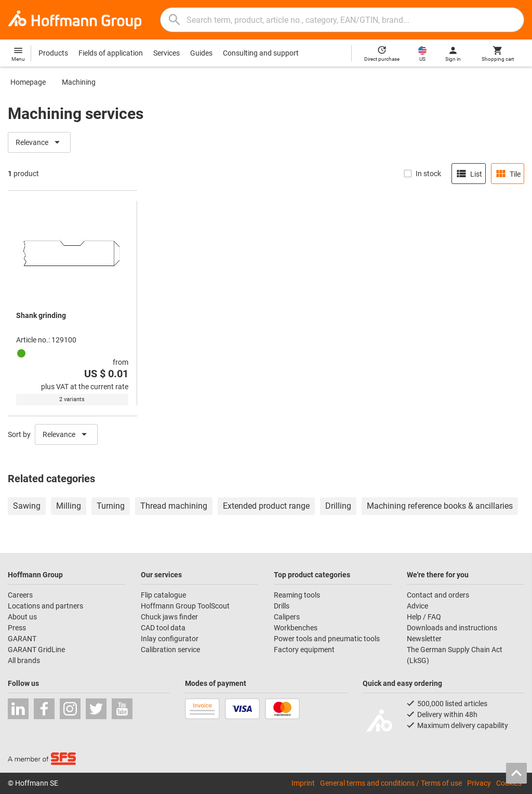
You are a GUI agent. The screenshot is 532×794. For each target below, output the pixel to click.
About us (22, 617)
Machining (79, 82)
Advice (417, 606)
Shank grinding (41, 315)
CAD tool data (163, 628)
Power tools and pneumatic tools (327, 639)
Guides (201, 53)
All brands (24, 660)
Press (17, 628)
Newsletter (424, 639)
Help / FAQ (424, 617)
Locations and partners (45, 606)
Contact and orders (438, 595)
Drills (282, 606)
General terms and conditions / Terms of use (391, 783)
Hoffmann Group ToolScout (185, 606)
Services (167, 53)
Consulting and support (261, 53)
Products (53, 53)
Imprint (303, 783)
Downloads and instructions (452, 628)
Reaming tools (297, 595)
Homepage (28, 82)
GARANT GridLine (36, 650)
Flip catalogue (163, 595)
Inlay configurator (170, 639)
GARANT (22, 639)
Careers (20, 595)
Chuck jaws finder (169, 617)
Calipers (287, 617)
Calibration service (170, 650)
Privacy (479, 783)
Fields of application (111, 53)
